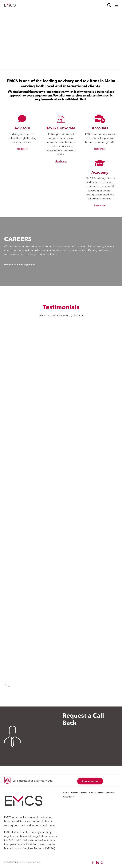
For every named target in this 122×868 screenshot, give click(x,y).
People (66, 793)
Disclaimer (110, 793)
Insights (74, 793)
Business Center (96, 793)
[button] (22, 149)
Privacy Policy (68, 797)
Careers (83, 793)
